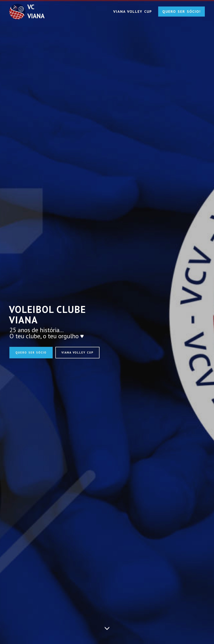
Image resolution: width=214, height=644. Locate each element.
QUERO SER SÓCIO (31, 352)
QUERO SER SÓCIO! (182, 11)
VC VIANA (36, 11)
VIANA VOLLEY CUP (133, 11)
